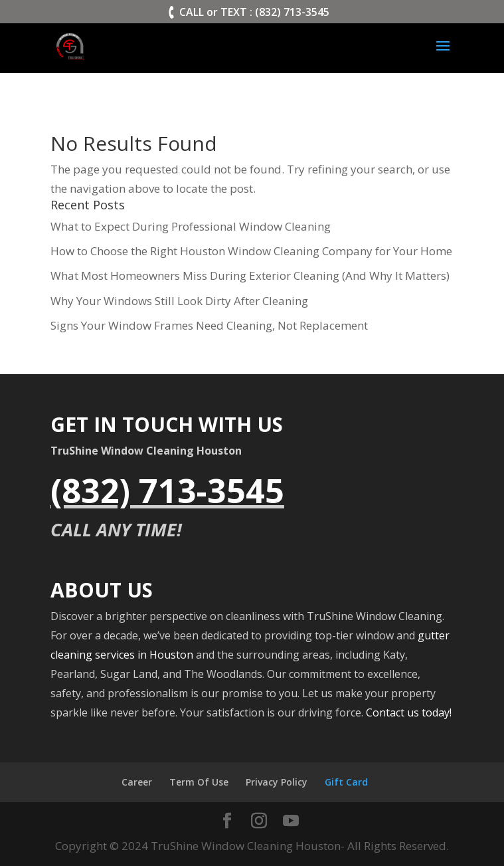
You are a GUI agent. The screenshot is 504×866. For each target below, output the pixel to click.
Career (137, 782)
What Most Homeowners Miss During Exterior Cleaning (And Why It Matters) (250, 275)
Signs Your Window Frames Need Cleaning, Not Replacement (209, 325)
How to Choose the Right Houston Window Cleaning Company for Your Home (251, 251)
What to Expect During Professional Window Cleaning (191, 226)
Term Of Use (199, 782)
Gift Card (346, 782)
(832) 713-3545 (167, 490)
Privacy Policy (277, 782)
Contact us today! (409, 712)
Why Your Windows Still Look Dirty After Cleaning (179, 301)
